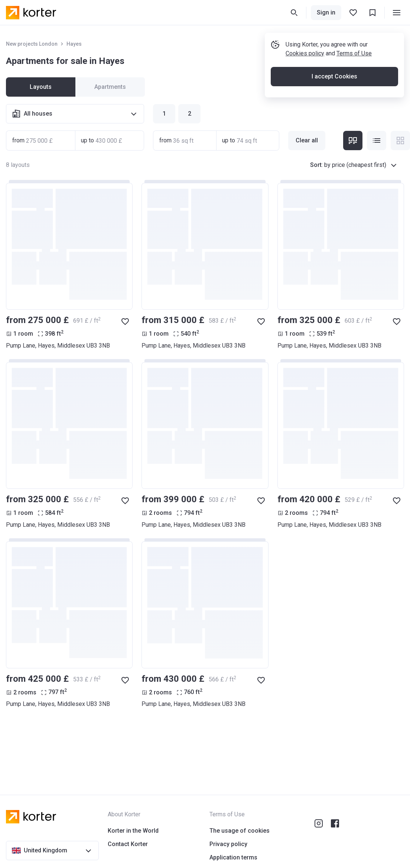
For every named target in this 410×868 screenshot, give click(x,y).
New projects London (32, 44)
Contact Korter (128, 844)
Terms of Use (354, 53)
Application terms (233, 857)
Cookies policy (305, 53)
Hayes (74, 44)
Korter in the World (133, 831)
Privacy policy (228, 844)
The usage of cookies (240, 831)
